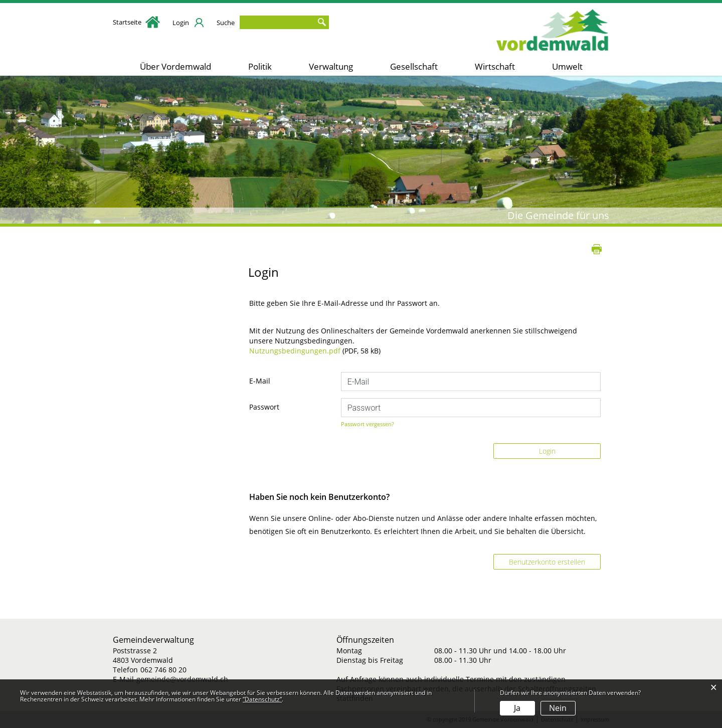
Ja (517, 708)
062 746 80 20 (163, 670)
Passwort (264, 407)
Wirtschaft (495, 66)
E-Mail (260, 381)
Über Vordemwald (175, 66)
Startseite (136, 22)
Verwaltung (331, 66)
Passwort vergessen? (368, 424)
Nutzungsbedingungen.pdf (295, 351)
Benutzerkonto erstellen (547, 562)
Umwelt (567, 66)
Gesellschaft (414, 66)
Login (181, 23)
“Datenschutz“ (262, 699)
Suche (226, 23)
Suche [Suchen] (321, 22)
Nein (558, 708)
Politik (260, 66)
